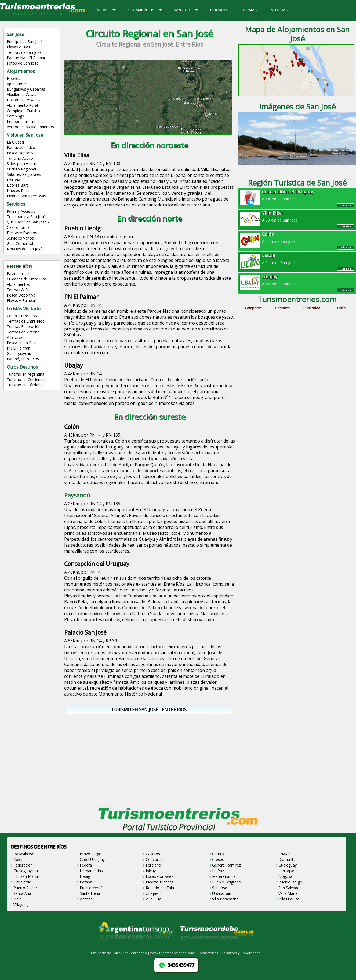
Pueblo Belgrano (227, 882)
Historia (13, 180)
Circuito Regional (21, 169)
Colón (19, 859)
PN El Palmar (18, 348)
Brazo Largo (91, 854)
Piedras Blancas (160, 882)
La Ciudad (15, 142)
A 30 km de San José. (297, 216)
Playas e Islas (18, 47)
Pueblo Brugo (290, 882)
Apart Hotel (17, 84)
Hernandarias (91, 871)
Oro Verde (22, 882)
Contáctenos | (210, 953)
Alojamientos (18, 284)
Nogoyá (285, 876)
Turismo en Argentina (26, 374)
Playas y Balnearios (24, 300)
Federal (86, 865)
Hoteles (13, 78)
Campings (15, 116)
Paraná (86, 882)
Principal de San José (25, 42)
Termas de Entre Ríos (26, 321)
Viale (17, 899)
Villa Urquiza (289, 899)
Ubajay (152, 893)
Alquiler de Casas (21, 95)
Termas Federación (24, 327)
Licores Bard (18, 185)
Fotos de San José (23, 63)
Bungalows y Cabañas (26, 89)
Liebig (85, 876)
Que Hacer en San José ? (28, 222)
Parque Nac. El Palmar (26, 58)
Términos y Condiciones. (242, 953)
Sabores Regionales (24, 174)
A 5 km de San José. (297, 259)
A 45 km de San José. (297, 280)
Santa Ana (22, 893)
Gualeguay (288, 865)
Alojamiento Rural (22, 105)
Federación (23, 865)
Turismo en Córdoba (25, 385)
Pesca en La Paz (21, 343)
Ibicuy (151, 871)
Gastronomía (18, 227)
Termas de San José (24, 52)
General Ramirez (226, 865)
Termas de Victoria (23, 332)
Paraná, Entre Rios (23, 359)
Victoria (86, 899)
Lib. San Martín (26, 876)
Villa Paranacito (225, 899)
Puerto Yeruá (91, 888)
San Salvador (290, 888)
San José (220, 888)
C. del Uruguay (92, 859)
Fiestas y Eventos (22, 233)
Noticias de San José (25, 249)
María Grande (224, 876)
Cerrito (218, 854)
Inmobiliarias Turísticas (27, 121)
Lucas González (159, 876)
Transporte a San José (26, 217)
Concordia (155, 859)
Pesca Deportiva (21, 153)
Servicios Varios (20, 238)
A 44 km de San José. (297, 195)
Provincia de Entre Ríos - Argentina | (121, 953)
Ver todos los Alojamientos (30, 127)
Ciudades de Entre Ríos (27, 279)
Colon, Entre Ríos (22, 316)
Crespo (218, 859)
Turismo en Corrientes (26, 379)
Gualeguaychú (19, 353)
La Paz (218, 871)
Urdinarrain (222, 893)
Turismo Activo (20, 158)
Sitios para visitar (21, 164)
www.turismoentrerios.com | (174, 953)
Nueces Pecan (19, 190)
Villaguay (21, 905)
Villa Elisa (14, 337)
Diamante (287, 859)
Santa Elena (90, 893)
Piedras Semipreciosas (26, 196)
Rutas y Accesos (21, 211)
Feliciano (153, 865)
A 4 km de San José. (297, 237)
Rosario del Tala (160, 888)
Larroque (286, 871)
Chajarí (284, 854)
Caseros (153, 854)
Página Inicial (18, 274)
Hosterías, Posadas (24, 100)
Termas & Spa (19, 290)
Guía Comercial (20, 243)
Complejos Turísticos (25, 111)
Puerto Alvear (25, 888)
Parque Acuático (21, 147)
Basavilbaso (24, 854)
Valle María (288, 893)
